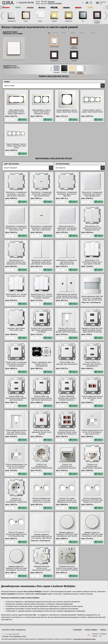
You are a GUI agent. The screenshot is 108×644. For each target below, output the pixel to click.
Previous (2, 16)
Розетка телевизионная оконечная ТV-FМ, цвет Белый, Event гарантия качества (42, 501)
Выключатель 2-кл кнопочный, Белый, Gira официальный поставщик (16, 262)
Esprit (40, 21)
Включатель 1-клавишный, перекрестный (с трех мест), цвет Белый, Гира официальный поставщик (16, 229)
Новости (103, 630)
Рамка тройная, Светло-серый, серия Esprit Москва (92, 111)
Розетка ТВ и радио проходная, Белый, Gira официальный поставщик (67, 500)
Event (26, 21)
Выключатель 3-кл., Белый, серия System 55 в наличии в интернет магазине (42, 296)
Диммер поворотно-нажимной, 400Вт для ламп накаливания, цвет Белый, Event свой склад (92, 535)
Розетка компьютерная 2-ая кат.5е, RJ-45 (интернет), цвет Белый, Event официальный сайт (92, 433)
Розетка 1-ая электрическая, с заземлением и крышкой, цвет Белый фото (92, 467)
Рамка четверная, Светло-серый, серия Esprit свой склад (16, 146)
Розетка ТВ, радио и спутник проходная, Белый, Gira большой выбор (16, 534)
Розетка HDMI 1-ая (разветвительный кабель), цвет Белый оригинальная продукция (42, 399)
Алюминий (57, 73)
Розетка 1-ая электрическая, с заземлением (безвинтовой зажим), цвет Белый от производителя (42, 468)
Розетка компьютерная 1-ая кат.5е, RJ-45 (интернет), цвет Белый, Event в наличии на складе (16, 467)
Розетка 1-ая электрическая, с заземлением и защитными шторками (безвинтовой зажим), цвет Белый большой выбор (16, 503)
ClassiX (54, 21)
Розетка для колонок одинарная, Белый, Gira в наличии (42, 432)
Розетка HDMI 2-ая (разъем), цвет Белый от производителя (92, 364)
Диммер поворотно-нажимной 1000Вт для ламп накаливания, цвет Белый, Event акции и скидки (67, 535)
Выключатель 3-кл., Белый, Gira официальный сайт (16, 295)
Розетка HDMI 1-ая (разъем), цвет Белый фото (67, 363)
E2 (83, 21)
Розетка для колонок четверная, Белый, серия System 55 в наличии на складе (67, 433)
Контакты (51, 2)
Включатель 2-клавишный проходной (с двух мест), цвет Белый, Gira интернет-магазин (42, 263)
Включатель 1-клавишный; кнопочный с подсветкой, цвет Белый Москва (42, 194)
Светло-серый (54, 47)
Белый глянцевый (80, 73)
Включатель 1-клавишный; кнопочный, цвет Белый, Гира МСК (67, 194)
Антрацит (74, 61)
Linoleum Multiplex (97, 22)
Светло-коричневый (74, 47)
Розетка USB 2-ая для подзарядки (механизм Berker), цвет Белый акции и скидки (67, 331)
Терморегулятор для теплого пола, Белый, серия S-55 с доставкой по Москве (67, 568)
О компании (77, 630)
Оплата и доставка (55, 3)
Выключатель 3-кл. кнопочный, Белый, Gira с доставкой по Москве (92, 262)
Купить (22, 120)
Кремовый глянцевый (72, 73)
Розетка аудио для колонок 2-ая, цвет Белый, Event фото (92, 398)
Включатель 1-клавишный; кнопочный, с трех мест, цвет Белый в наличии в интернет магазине (16, 195)
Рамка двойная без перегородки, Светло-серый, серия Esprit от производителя (16, 113)
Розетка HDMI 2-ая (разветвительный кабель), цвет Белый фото (16, 398)
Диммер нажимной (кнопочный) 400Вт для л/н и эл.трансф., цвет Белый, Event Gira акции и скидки (42, 537)
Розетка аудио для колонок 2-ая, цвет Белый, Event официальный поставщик (16, 432)
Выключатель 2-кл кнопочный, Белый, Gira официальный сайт (92, 228)
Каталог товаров (91, 630)
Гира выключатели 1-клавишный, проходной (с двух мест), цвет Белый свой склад (67, 229)
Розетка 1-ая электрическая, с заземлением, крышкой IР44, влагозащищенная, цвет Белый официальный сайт (67, 469)
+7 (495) (25, 3)
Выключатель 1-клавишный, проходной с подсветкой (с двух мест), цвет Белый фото (42, 229)
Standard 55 (12, 21)
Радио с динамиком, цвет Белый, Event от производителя (42, 364)
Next (106, 16)
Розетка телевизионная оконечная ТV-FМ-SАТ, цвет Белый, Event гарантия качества (92, 501)
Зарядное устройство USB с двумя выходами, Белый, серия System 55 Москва (92, 330)
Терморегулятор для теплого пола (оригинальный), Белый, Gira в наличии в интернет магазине (42, 570)
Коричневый (54, 61)
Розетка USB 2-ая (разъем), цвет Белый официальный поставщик (42, 330)
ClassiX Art (69, 21)
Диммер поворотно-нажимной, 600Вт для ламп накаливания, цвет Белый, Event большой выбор (16, 569)
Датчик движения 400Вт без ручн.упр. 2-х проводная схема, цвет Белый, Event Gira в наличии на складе (92, 299)
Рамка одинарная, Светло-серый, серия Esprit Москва (67, 111)
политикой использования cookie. (85, 639)
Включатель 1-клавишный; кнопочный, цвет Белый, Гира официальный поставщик (92, 195)
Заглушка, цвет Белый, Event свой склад (16, 329)
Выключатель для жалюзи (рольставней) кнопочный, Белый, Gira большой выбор (67, 296)
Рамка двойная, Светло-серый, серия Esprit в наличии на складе (42, 112)
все (49, 33)
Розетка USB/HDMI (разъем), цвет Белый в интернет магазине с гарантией (67, 399)
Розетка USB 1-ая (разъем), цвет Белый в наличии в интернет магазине (16, 364)
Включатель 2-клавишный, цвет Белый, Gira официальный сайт (67, 262)
